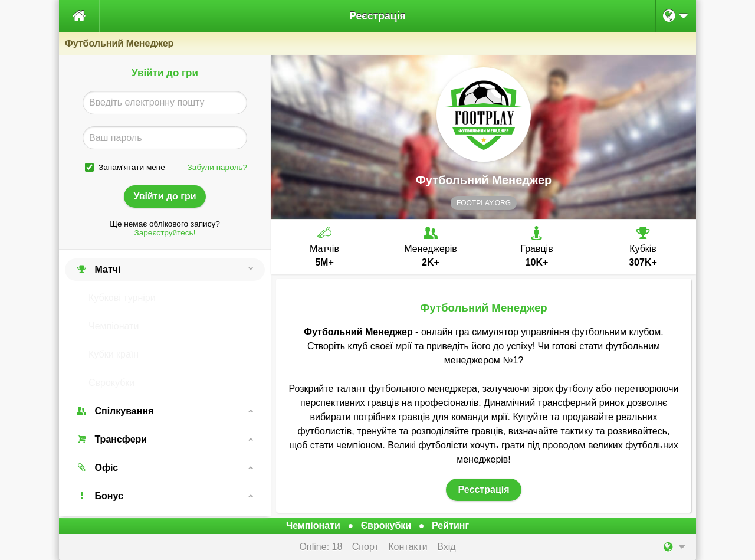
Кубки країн (114, 354)
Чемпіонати (114, 326)
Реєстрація (377, 16)
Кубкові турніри (122, 298)
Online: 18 (321, 547)
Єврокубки (111, 383)
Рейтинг (450, 525)
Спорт (365, 547)
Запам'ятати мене (132, 167)
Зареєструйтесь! (165, 233)
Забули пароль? (217, 167)
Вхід (446, 547)
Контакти (408, 547)
